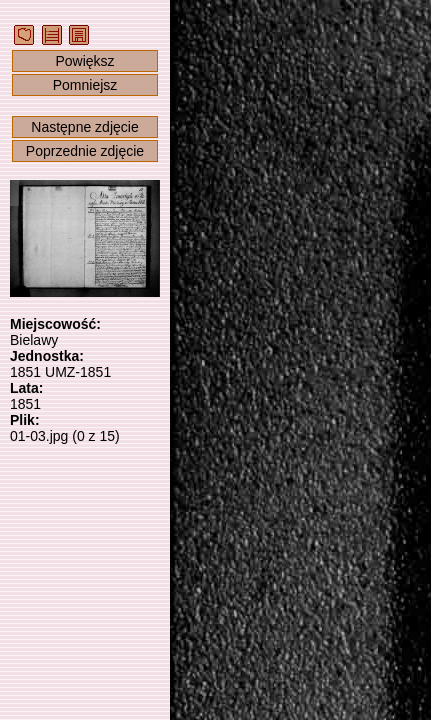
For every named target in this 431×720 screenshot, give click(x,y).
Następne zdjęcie (84, 127)
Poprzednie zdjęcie (85, 151)
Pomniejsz (85, 85)
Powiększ (84, 61)
